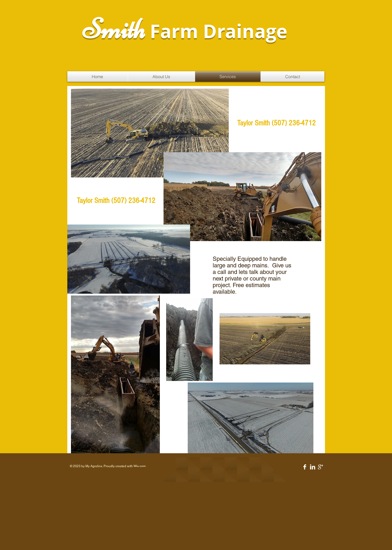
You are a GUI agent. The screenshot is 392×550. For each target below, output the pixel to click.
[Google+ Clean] (320, 467)
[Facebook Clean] (305, 467)
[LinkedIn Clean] (313, 467)
